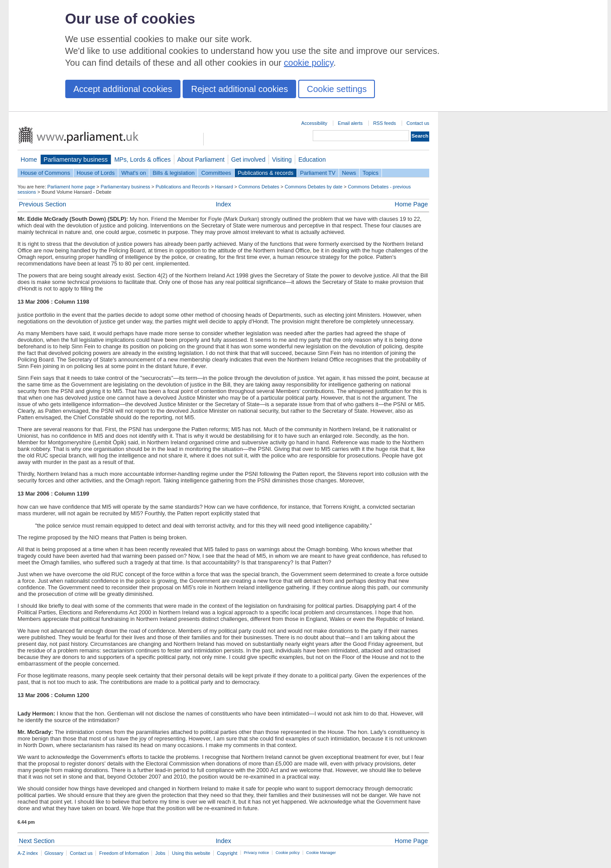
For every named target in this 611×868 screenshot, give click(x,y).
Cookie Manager (321, 853)
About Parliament (201, 159)
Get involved (248, 159)
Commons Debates (259, 187)
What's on (134, 173)
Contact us (418, 123)
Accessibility (314, 123)
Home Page (411, 204)
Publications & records (266, 173)
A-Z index (28, 853)
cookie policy (309, 63)
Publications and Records (182, 187)
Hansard (224, 187)
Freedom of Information (124, 853)
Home (29, 159)
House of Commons (45, 173)
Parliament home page (71, 187)
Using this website (191, 853)
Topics (371, 173)
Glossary (54, 853)
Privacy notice (256, 853)
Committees (216, 173)
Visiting (282, 159)
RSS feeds (385, 123)
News (349, 173)
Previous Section (42, 204)
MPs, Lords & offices (143, 159)
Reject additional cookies (239, 89)
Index (223, 204)
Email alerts (350, 123)
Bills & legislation (173, 173)
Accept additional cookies (123, 89)
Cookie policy (288, 853)
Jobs (160, 853)
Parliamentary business (76, 159)
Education (312, 159)
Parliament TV (318, 173)
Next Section (37, 841)
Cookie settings (337, 89)
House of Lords (96, 173)
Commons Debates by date (314, 187)
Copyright (227, 853)
